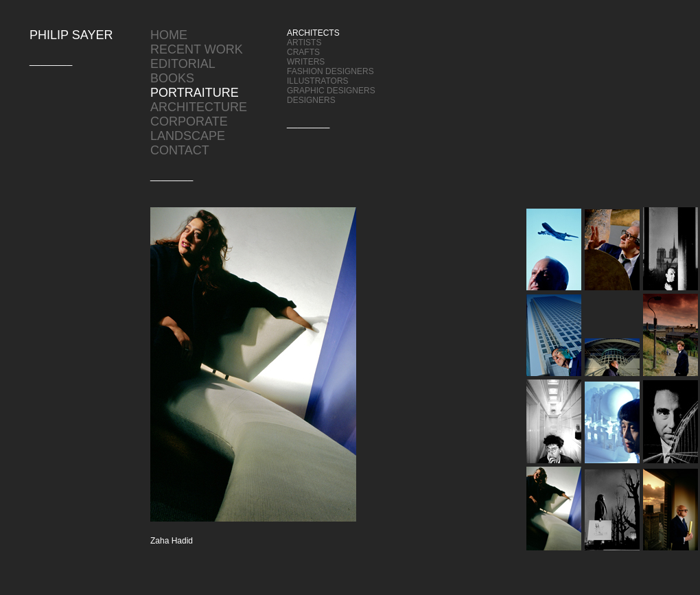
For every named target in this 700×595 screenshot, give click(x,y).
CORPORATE (189, 121)
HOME (169, 35)
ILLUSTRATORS (318, 81)
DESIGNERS (311, 100)
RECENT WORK (197, 49)
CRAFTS (303, 52)
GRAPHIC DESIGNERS (331, 91)
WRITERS (306, 62)
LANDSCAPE (188, 136)
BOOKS (172, 78)
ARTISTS (304, 43)
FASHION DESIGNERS (330, 71)
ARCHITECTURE (199, 107)
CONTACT (180, 150)
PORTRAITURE (195, 93)
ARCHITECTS (313, 33)
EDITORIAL (183, 64)
